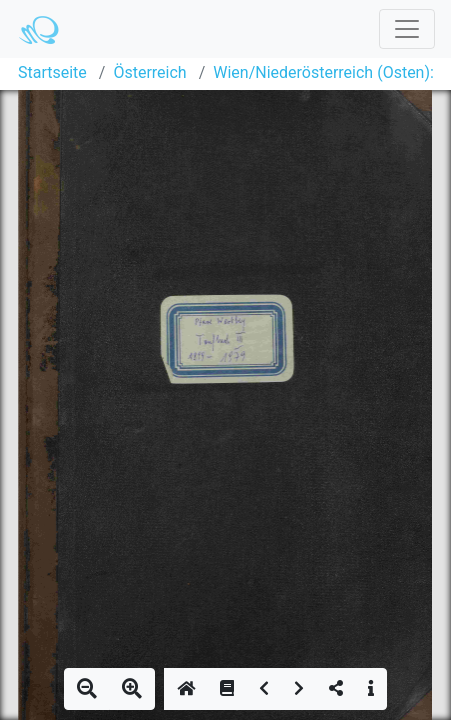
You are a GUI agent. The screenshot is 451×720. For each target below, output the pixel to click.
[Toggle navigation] (407, 29)
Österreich (149, 72)
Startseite (52, 72)
